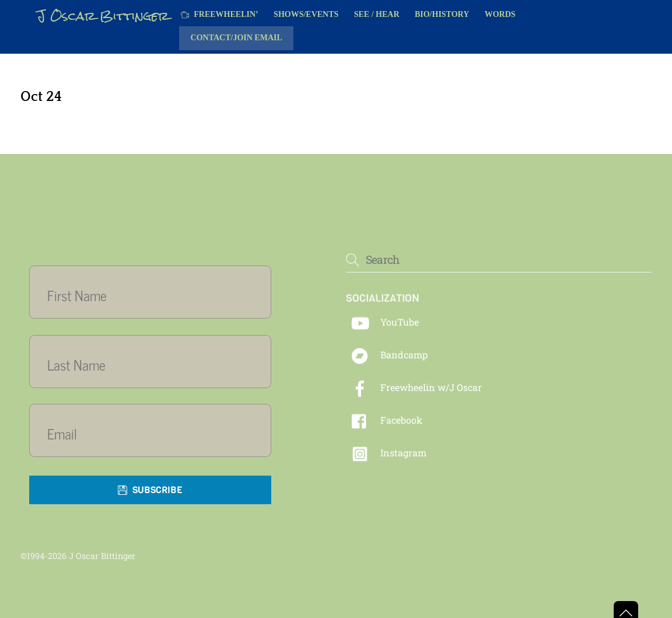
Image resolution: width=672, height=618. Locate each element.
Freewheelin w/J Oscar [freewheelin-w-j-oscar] (414, 387)
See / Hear (377, 14)
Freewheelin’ (220, 14)
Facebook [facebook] (384, 420)
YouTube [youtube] (382, 322)
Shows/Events (306, 14)
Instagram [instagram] (386, 453)
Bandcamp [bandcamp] (387, 355)
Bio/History (442, 14)
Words (500, 14)
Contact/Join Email (237, 38)
